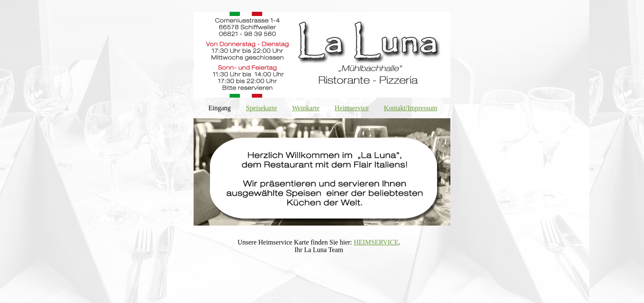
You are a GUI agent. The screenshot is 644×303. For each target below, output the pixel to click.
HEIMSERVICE (376, 242)
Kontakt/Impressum (411, 108)
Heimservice (352, 108)
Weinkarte (306, 108)
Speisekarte (261, 108)
